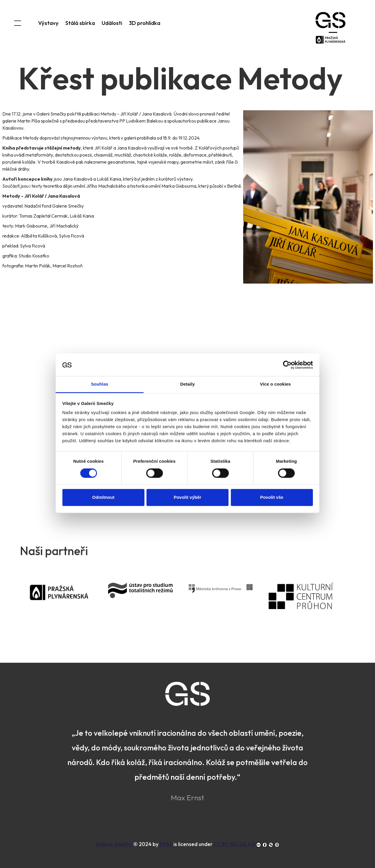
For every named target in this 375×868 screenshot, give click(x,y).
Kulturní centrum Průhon (309, 604)
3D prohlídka (145, 23)
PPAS (68, 601)
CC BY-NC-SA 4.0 (234, 844)
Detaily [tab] (187, 360)
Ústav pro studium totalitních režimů (148, 601)
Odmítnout (103, 473)
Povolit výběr (187, 473)
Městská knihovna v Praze (229, 596)
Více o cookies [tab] (275, 360)
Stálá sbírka (80, 23)
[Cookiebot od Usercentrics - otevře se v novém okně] (287, 341)
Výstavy (48, 23)
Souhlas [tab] (99, 360)
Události (112, 23)
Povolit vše (272, 473)
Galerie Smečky (114, 844)
